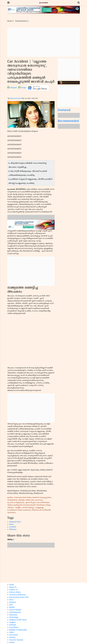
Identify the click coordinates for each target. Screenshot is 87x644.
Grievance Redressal (17, 595)
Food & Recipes (15, 610)
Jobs (11, 605)
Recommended (68, 121)
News (11, 524)
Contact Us (13, 590)
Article (12, 643)
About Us (13, 587)
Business (13, 602)
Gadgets (12, 622)
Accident (13, 527)
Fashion (12, 638)
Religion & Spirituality (18, 630)
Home (10, 21)
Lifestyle (13, 625)
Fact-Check (14, 635)
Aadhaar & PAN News (18, 620)
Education (13, 615)
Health (12, 607)
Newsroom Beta (16, 98)
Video (12, 632)
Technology (14, 617)
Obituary (13, 529)
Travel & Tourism (16, 640)
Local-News (14, 627)
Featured (64, 110)
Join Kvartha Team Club (19, 597)
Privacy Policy (15, 592)
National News (15, 522)
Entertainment (21, 21)
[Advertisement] (44, 42)
